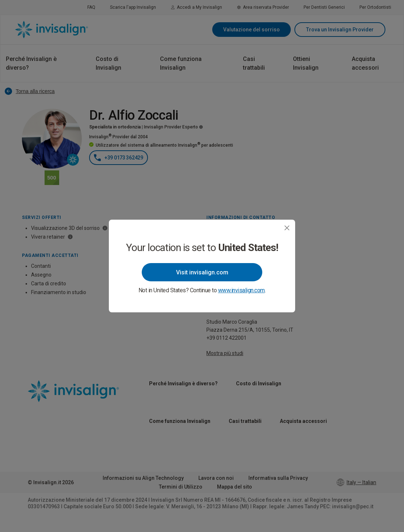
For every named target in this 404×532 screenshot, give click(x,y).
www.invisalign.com (241, 290)
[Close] (287, 228)
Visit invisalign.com (202, 272)
